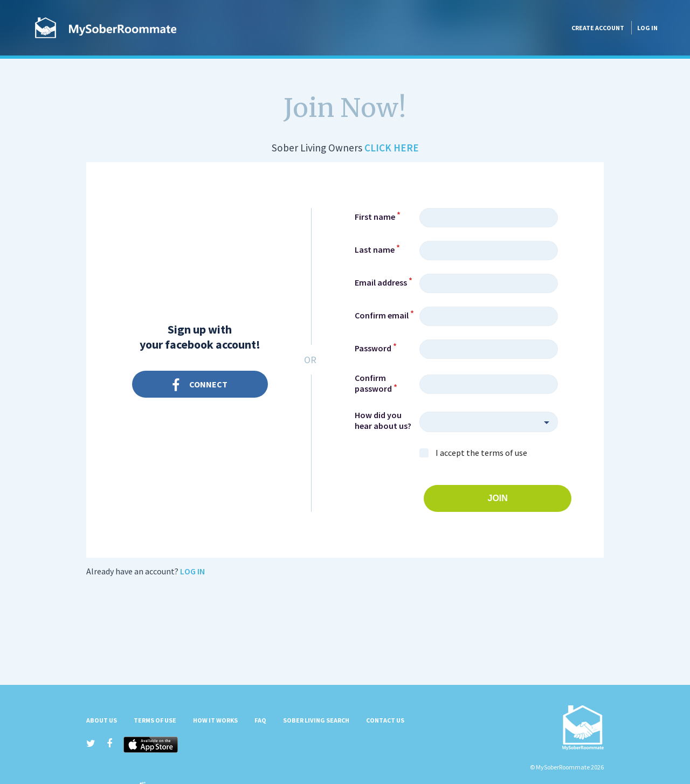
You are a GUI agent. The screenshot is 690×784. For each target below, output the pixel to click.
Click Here (392, 148)
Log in (647, 28)
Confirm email (382, 315)
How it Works (215, 720)
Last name (375, 249)
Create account (598, 28)
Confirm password (373, 383)
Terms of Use (155, 720)
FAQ (260, 720)
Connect (200, 386)
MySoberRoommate (106, 28)
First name (375, 217)
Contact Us (385, 720)
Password (373, 348)
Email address (381, 282)
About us (102, 720)
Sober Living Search (316, 720)
